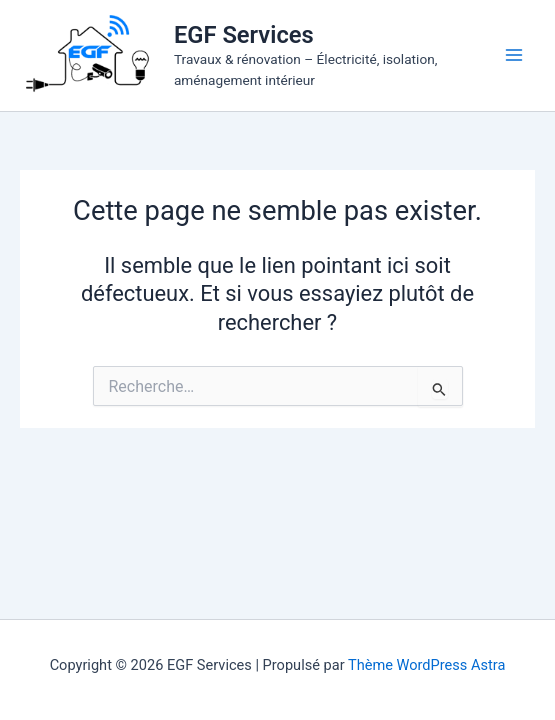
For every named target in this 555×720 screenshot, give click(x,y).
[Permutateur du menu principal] (514, 55)
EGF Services (244, 35)
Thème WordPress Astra (426, 665)
